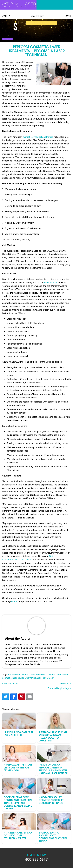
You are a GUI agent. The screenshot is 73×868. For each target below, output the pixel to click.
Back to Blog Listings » (59, 688)
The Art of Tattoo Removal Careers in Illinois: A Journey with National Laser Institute (53, 769)
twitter (5, 697)
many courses (51, 282)
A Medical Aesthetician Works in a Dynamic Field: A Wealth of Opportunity (53, 736)
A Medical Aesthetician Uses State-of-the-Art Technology (18, 767)
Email (30, 697)
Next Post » (65, 683)
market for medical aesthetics (38, 137)
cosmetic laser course (13, 678)
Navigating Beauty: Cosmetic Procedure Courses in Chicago (51, 800)
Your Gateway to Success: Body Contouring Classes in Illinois (53, 837)
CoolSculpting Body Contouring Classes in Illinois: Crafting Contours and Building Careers (18, 803)
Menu (68, 15)
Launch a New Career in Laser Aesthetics (18, 733)
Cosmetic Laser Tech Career (39, 678)
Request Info (37, 15)
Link (18, 31)
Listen (14, 601)
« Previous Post (10, 683)
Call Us (6, 15)
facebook (14, 697)
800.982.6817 (36, 859)
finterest (22, 697)
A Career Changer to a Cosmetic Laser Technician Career (18, 835)
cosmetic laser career (58, 674)
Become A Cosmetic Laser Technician (27, 674)
